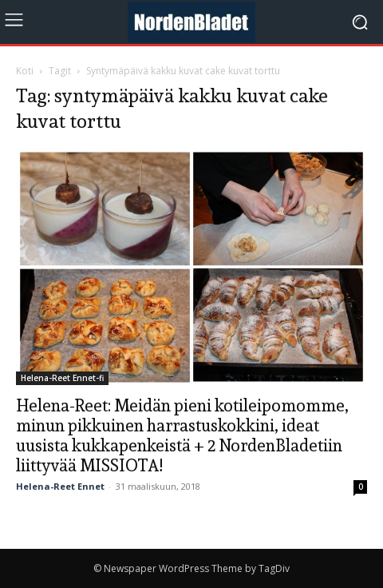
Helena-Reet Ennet (60, 486)
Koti (25, 71)
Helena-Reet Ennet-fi (62, 378)
